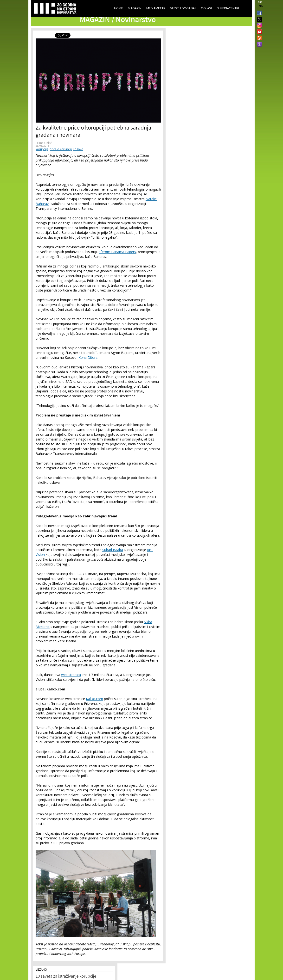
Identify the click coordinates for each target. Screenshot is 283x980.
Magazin (135, 8)
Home (119, 8)
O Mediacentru (228, 8)
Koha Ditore (88, 357)
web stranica (71, 675)
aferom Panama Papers (117, 252)
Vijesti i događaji (183, 8)
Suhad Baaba (113, 550)
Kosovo (78, 149)
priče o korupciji (61, 149)
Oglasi (206, 8)
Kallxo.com (94, 699)
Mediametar (156, 8)
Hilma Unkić (44, 143)
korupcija (42, 149)
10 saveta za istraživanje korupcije (66, 977)
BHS (260, 2)
